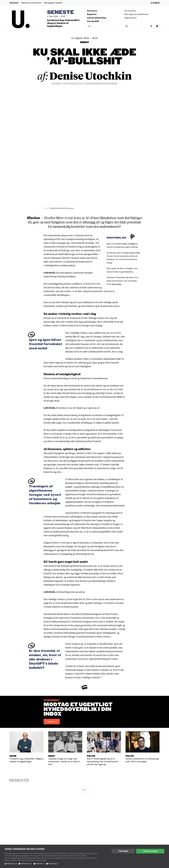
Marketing (53, 863)
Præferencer (27, 863)
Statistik (40, 863)
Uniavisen (14, 3)
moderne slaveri (96, 374)
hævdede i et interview (95, 352)
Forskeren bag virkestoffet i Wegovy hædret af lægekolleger (63, 23)
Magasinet (92, 14)
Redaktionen (93, 836)
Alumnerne (92, 11)
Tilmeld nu (52, 605)
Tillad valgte (123, 851)
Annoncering (93, 843)
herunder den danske (68, 348)
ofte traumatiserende (106, 389)
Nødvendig (12, 863)
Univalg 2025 (93, 21)
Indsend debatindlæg (97, 18)
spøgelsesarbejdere (74, 385)
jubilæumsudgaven (92, 498)
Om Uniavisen (130, 11)
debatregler (117, 168)
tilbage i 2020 (75, 337)
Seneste (61, 12)
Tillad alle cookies (150, 851)
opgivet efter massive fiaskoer (58, 412)
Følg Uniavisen (131, 18)
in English (155, 3)
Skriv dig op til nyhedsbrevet (136, 14)
